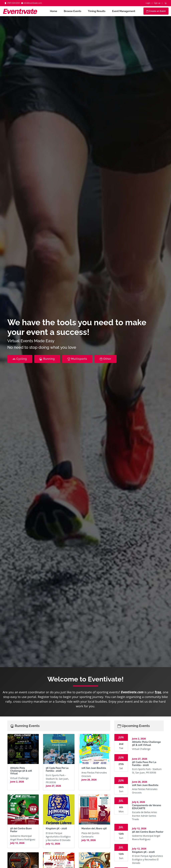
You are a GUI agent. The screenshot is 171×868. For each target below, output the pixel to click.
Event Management (124, 11)
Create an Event (156, 11)
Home (54, 11)
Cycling (20, 359)
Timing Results (97, 11)
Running (47, 359)
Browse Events (72, 11)
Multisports (77, 359)
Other (106, 359)
